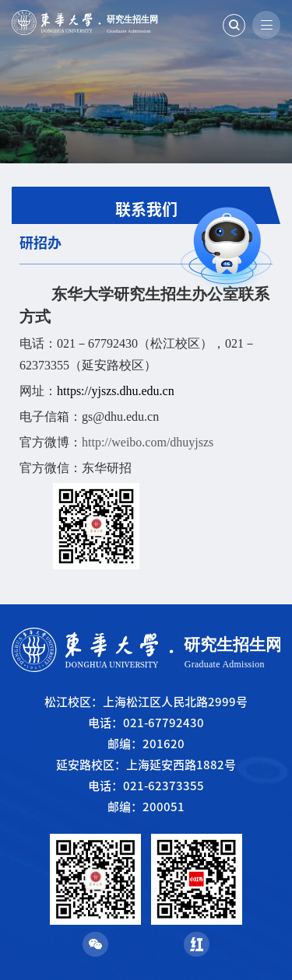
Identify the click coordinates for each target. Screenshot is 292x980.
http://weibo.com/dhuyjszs (148, 442)
